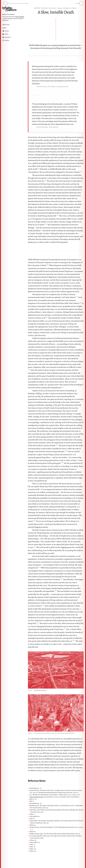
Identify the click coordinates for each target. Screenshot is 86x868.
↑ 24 (29, 849)
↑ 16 (29, 827)
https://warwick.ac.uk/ (36, 797)
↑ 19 (29, 836)
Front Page (6, 25)
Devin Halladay (20, 17)
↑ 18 (29, 834)
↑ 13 (29, 819)
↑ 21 (29, 842)
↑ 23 (29, 847)
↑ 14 (29, 821)
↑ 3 (29, 790)
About (4, 28)
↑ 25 (29, 851)
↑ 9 (29, 806)
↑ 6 (29, 801)
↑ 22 (29, 845)
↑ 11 (29, 814)
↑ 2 (29, 788)
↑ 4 (29, 795)
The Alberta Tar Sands (40, 690)
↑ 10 (29, 810)
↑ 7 (29, 803)
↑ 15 (29, 825)
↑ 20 (29, 840)
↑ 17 (29, 832)
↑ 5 (29, 799)
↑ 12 (29, 816)
